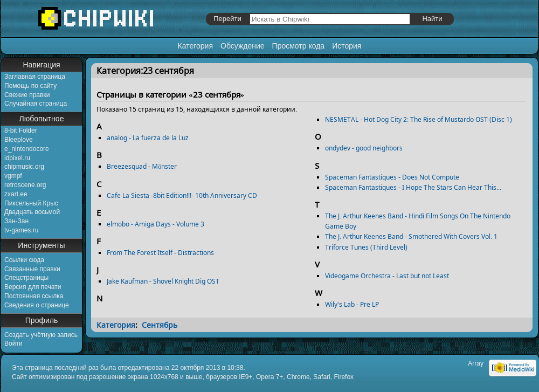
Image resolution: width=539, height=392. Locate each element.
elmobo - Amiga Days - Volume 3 (156, 224)
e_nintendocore (27, 149)
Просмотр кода (299, 46)
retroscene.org (25, 185)
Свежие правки (27, 95)
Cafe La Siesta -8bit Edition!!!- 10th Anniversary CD (182, 195)
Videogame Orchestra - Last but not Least (387, 276)
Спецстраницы (26, 278)
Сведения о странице (37, 305)
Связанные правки (32, 269)
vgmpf (13, 176)
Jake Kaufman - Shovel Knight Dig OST (163, 281)
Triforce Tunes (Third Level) (366, 247)
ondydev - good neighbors (364, 148)
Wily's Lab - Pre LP (352, 304)
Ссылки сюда (24, 260)
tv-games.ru (21, 230)
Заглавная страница (35, 77)
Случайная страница (36, 104)
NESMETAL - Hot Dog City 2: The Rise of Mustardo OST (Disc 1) (419, 119)
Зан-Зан (16, 221)
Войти (13, 343)
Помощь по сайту (30, 86)
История (347, 46)
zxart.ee (16, 194)
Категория (195, 46)
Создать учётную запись (41, 335)
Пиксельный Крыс (31, 203)
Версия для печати (33, 287)
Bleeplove (19, 140)
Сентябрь (160, 325)
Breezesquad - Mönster (142, 166)
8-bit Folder (21, 130)
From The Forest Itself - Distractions (160, 253)
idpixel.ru (17, 158)
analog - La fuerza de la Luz (148, 138)
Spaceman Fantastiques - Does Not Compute (392, 177)
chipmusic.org (24, 167)
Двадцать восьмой (32, 212)
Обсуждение (243, 46)
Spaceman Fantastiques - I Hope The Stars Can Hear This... (413, 187)
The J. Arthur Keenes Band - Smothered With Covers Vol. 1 (411, 236)
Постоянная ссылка (34, 296)
